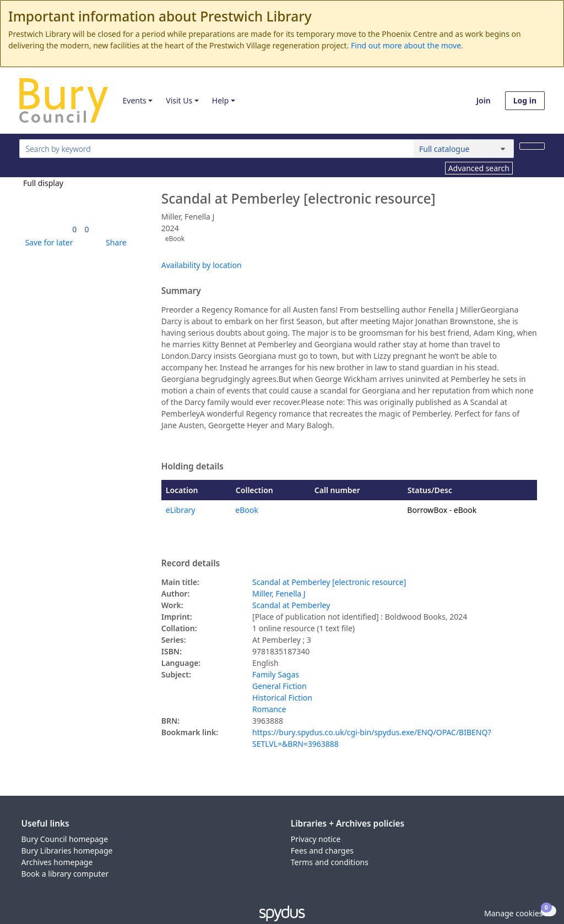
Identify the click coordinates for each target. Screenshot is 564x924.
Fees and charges (322, 851)
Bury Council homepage (65, 839)
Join (484, 100)
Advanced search (479, 168)
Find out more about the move (406, 45)
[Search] (532, 146)
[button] (47, 242)
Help (221, 100)
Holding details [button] (192, 467)
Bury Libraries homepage (67, 851)
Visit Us (179, 100)
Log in (525, 100)
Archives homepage (57, 862)
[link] (74, 229)
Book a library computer (65, 874)
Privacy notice (316, 839)
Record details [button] (191, 564)
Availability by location (202, 265)
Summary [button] (181, 291)
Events (134, 100)
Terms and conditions (330, 862)
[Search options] (464, 149)
